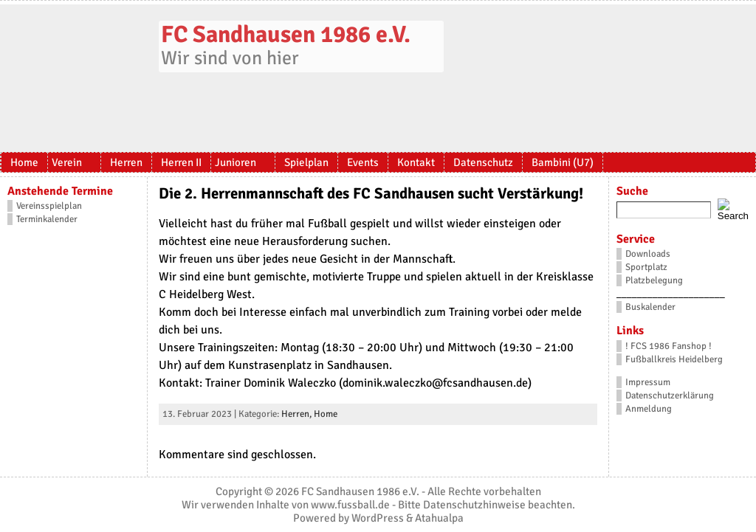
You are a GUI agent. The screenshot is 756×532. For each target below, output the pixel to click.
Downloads (648, 254)
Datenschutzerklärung (670, 395)
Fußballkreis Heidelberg (674, 359)
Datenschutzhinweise (474, 505)
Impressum (648, 382)
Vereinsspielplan (49, 206)
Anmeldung (649, 409)
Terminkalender (47, 219)
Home (326, 414)
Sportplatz (646, 267)
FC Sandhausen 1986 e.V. (286, 34)
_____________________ (671, 294)
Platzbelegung (654, 280)
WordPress (378, 518)
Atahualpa (439, 518)
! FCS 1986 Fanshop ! (669, 346)
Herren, (298, 414)
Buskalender (650, 307)
